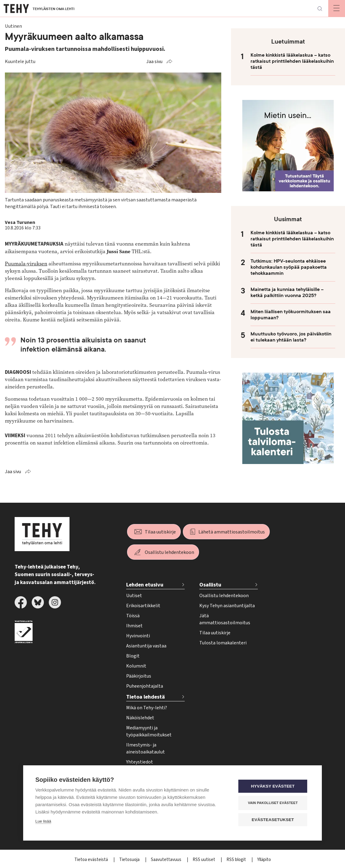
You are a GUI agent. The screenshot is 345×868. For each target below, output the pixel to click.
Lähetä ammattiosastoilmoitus (232, 532)
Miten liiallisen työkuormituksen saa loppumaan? (291, 315)
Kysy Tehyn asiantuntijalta (227, 606)
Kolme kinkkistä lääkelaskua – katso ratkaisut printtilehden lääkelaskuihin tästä (292, 61)
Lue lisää (43, 821)
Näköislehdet (140, 718)
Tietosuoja (130, 860)
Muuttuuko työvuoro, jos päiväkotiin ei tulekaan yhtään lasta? (291, 337)
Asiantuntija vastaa (146, 646)
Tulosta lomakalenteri (223, 643)
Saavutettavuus (167, 860)
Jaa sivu (154, 62)
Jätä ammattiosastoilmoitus (225, 619)
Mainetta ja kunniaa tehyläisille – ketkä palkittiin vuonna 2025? (287, 292)
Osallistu (210, 585)
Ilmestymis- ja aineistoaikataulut (146, 748)
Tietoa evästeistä (92, 860)
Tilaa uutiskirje (160, 532)
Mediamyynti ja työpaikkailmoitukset (149, 731)
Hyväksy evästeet (273, 786)
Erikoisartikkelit (143, 606)
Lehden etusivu (145, 585)
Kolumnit (136, 666)
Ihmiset (134, 626)
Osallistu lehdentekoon (169, 552)
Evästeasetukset (273, 819)
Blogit (133, 656)
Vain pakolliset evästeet (273, 802)
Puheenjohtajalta (145, 686)
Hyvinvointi (138, 636)
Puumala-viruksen (26, 264)
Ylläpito (264, 860)
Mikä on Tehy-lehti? (147, 708)
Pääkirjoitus (139, 676)
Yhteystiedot (140, 762)
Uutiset (134, 596)
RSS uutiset (204, 860)
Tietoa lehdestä (146, 697)
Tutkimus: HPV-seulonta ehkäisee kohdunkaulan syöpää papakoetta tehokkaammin (289, 267)
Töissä (133, 616)
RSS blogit (237, 860)
